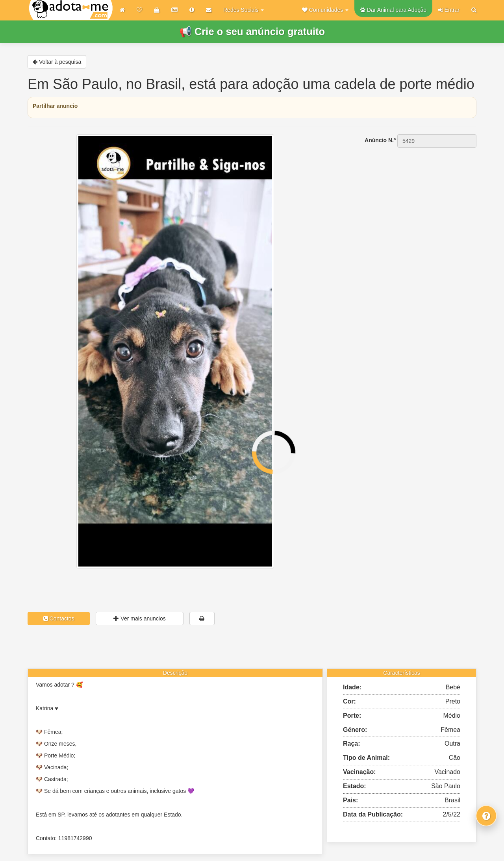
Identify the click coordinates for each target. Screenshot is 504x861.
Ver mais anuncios (139, 618)
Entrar (449, 10)
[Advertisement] (406, 197)
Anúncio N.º (380, 140)
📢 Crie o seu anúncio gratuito (252, 31)
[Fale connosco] (486, 816)
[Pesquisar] (474, 10)
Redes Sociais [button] (244, 10)
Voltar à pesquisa (57, 62)
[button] (325, 10)
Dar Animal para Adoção (393, 10)
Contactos (59, 618)
